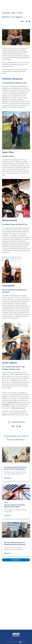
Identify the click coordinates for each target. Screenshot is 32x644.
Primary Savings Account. (18, 408)
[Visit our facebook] (8, 642)
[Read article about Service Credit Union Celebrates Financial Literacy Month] (16, 502)
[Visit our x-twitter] (24, 642)
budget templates (12, 402)
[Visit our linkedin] (14, 642)
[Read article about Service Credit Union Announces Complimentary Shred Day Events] (16, 539)
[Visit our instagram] (11, 642)
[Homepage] (16, 635)
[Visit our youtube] (17, 642)
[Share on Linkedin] (29, 21)
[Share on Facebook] (27, 21)
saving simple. (6, 404)
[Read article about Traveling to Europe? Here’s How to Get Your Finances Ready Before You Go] (16, 464)
